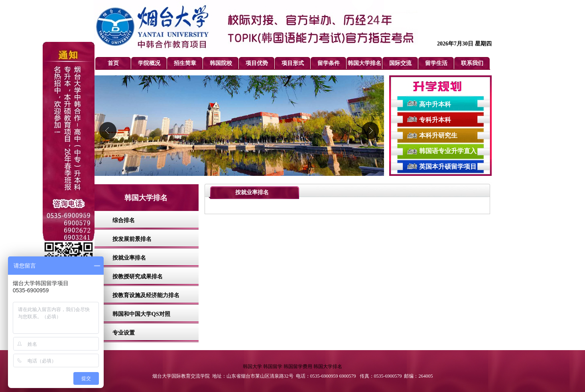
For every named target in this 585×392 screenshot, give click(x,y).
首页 (113, 63)
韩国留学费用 (298, 366)
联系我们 (472, 63)
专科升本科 (435, 120)
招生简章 (185, 63)
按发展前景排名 (132, 239)
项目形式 (293, 63)
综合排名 (124, 220)
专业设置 (124, 333)
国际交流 (400, 63)
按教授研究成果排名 (138, 277)
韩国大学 (252, 366)
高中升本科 (435, 104)
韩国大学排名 (364, 63)
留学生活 (436, 63)
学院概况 (149, 63)
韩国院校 (221, 63)
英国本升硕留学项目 (448, 166)
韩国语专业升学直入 (448, 151)
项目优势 (257, 63)
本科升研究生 (438, 135)
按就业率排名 (129, 258)
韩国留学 (273, 366)
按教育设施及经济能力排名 (146, 295)
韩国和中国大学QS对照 (141, 314)
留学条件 (329, 63)
